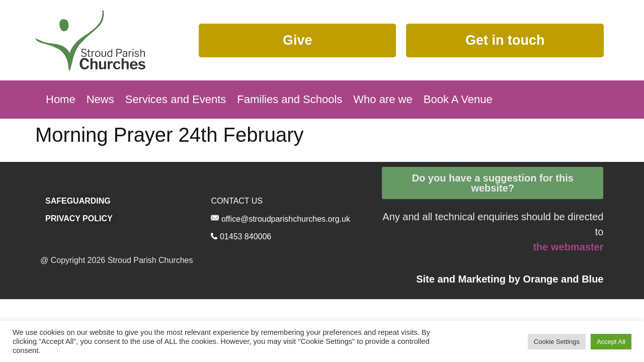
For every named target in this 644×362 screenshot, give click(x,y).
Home (61, 99)
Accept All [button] (611, 342)
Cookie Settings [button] (557, 342)
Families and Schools (290, 99)
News (100, 99)
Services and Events (176, 99)
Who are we (383, 99)
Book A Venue (458, 99)
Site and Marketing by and (510, 279)
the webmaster (568, 247)
